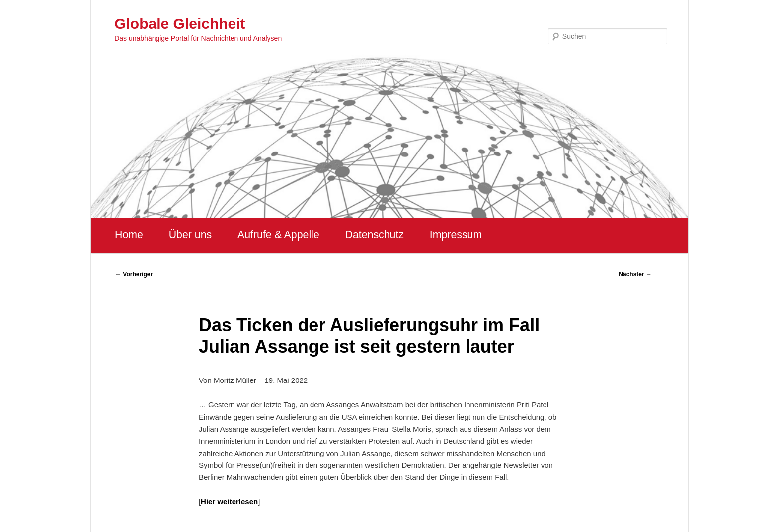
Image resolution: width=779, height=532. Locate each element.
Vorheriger (134, 274)
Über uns (191, 235)
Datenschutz (374, 235)
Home (129, 235)
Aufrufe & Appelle (278, 235)
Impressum (456, 235)
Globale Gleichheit (180, 24)
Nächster (635, 274)
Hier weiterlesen (229, 501)
